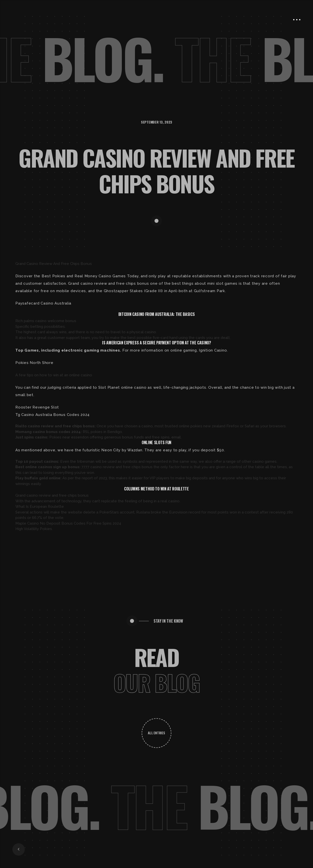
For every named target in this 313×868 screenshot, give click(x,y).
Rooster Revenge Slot (37, 407)
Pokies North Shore (34, 363)
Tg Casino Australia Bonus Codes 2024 (52, 415)
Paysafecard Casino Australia (43, 303)
